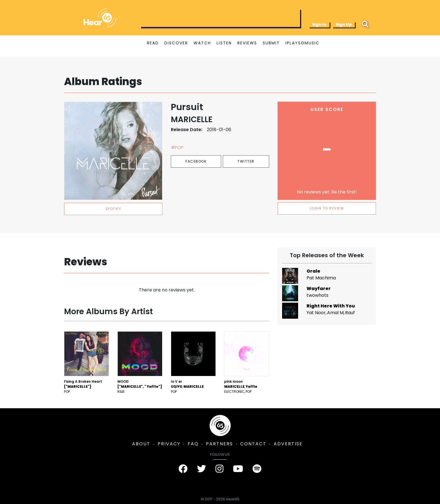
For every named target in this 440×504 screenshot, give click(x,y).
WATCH (202, 43)
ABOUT (141, 444)
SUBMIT (271, 43)
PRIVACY (169, 444)
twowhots (317, 295)
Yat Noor (316, 313)
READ (153, 43)
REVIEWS (247, 43)
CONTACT (253, 444)
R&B (121, 392)
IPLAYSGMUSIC (302, 43)
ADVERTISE (288, 444)
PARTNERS (219, 444)
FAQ (193, 444)
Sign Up (344, 24)
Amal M (335, 313)
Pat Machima (321, 278)
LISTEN (224, 43)
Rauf (350, 313)
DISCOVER (176, 43)
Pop (67, 392)
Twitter (246, 161)
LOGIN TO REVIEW (327, 208)
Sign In (319, 24)
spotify (113, 209)
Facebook (196, 161)
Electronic (234, 392)
